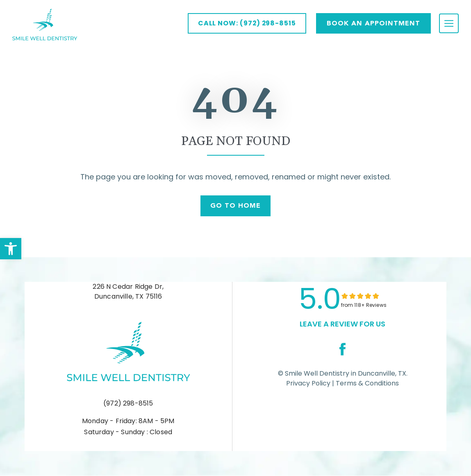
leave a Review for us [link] (342, 324)
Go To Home (235, 206)
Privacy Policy (308, 384)
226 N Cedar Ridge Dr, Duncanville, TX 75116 (128, 292)
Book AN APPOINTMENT (373, 23)
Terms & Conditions (366, 384)
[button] (11, 249)
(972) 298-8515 (128, 404)
